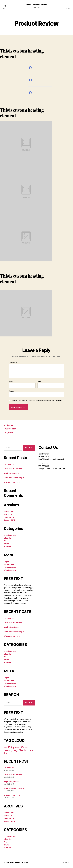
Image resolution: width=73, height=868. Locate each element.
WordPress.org (10, 570)
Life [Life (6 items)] (22, 747)
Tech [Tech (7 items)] (23, 751)
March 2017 (9, 515)
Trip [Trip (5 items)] (6, 753)
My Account (10, 425)
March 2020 (9, 512)
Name (12, 382)
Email (40, 382)
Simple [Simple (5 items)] (7, 751)
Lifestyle (7, 538)
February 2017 (10, 517)
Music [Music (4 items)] (26, 748)
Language (9, 432)
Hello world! (9, 464)
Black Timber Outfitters (36, 5)
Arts (6, 541)
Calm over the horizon (13, 469)
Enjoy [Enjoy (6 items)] (11, 747)
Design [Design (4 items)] (6, 748)
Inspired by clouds (11, 473)
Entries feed (9, 565)
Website (12, 391)
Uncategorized (10, 535)
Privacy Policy (11, 429)
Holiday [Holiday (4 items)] (17, 748)
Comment (13, 363)
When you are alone (12, 482)
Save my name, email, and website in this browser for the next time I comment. (37, 401)
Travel (6, 544)
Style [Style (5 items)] (16, 751)
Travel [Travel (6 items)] (31, 751)
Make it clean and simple (14, 478)
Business (8, 547)
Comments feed (10, 567)
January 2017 (9, 520)
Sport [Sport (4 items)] (12, 751)
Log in (6, 562)
